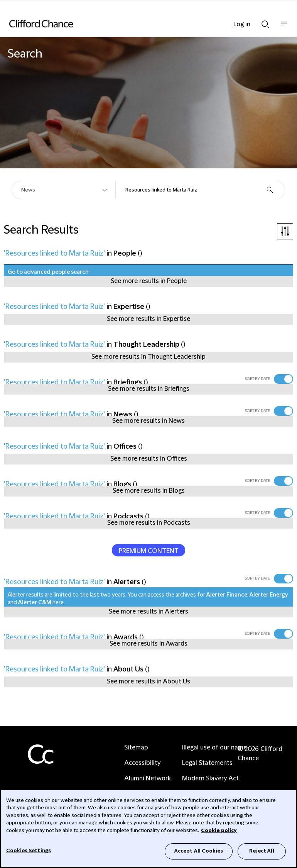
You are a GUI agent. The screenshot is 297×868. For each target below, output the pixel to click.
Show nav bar (284, 28)
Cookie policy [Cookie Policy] (219, 831)
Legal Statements (207, 763)
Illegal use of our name (214, 748)
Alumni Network (148, 778)
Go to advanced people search (48, 272)
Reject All (262, 851)
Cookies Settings (29, 851)
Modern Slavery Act (210, 778)
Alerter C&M (35, 603)
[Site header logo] (137, 24)
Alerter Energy (269, 595)
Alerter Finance (227, 595)
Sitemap (136, 748)
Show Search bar (265, 24)
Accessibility (143, 763)
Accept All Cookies (199, 851)
